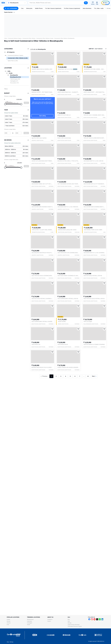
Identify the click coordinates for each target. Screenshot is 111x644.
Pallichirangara (15, 79)
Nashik (29, 625)
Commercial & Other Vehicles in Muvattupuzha (64, 38)
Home (6, 38)
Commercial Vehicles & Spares (15, 38)
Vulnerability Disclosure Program (75, 626)
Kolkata (8, 620)
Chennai (9, 623)
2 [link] (56, 376)
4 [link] (66, 376)
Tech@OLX (50, 620)
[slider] (5, 104)
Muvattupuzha (16, 77)
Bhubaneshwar (30, 620)
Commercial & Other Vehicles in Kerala (45, 38)
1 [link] (51, 376)
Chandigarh (30, 623)
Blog (69, 620)
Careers (49, 621)
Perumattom (14, 83)
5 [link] (70, 376)
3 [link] (61, 376)
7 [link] (80, 376)
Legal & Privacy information (74, 625)
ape (14, 12)
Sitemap (70, 623)
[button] (25, 3)
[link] (94, 376)
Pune (8, 625)
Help (69, 621)
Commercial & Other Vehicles (29, 38)
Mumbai (9, 621)
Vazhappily (14, 81)
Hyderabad (30, 621)
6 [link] (75, 376)
